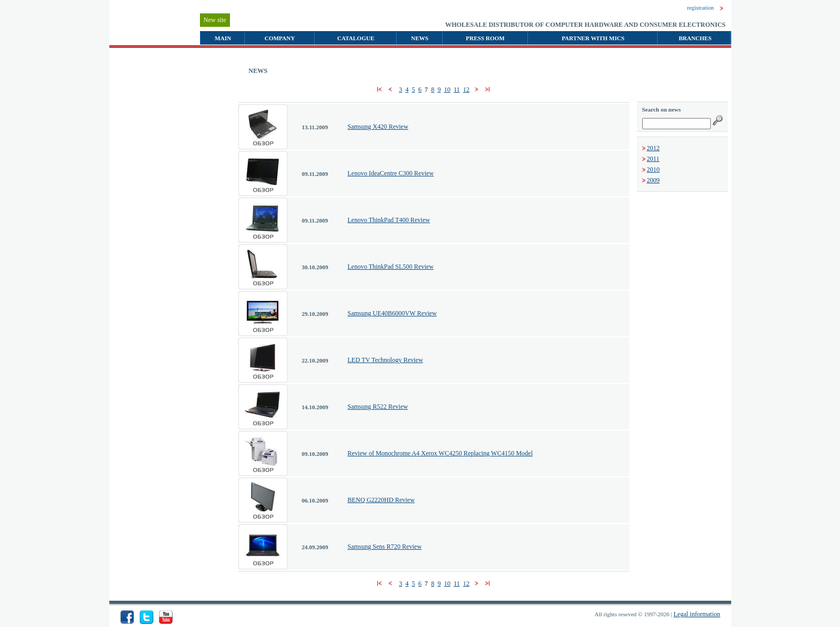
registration (700, 8)
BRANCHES (695, 38)
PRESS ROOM (485, 38)
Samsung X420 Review (378, 127)
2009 (653, 180)
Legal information (697, 614)
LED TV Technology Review (385, 360)
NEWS (420, 38)
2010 (653, 169)
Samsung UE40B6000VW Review (392, 313)
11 (457, 90)
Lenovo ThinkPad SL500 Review (391, 267)
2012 (653, 148)
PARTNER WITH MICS (593, 38)
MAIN (223, 38)
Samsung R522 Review (378, 407)
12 (466, 90)
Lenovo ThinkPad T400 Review (389, 220)
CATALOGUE (356, 38)
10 (447, 90)
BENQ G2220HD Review (381, 500)
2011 (653, 159)
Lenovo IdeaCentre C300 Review (391, 173)
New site (215, 20)
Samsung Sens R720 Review (384, 547)
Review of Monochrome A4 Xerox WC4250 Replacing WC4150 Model (440, 453)
